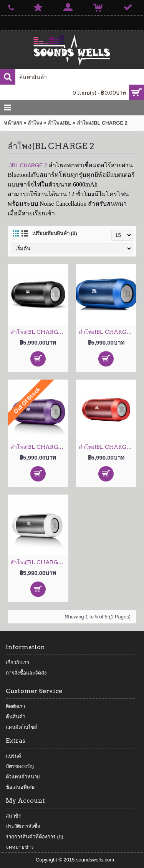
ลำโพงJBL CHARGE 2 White (39, 562)
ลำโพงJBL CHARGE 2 (102, 123)
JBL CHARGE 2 (28, 165)
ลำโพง (35, 123)
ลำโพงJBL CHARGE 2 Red (108, 447)
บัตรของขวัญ (20, 766)
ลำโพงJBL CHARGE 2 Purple (39, 447)
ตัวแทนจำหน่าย (23, 777)
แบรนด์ (13, 756)
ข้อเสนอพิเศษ (20, 787)
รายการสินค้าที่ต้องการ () (35, 837)
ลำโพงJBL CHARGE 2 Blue (108, 332)
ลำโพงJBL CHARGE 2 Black (39, 332)
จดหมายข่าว (20, 847)
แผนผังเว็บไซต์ (22, 727)
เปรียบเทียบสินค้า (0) (55, 233)
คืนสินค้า (16, 717)
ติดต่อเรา (15, 706)
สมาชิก (14, 816)
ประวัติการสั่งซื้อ (23, 826)
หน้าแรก (13, 123)
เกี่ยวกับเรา (17, 662)
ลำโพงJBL (60, 123)
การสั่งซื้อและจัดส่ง (26, 673)
